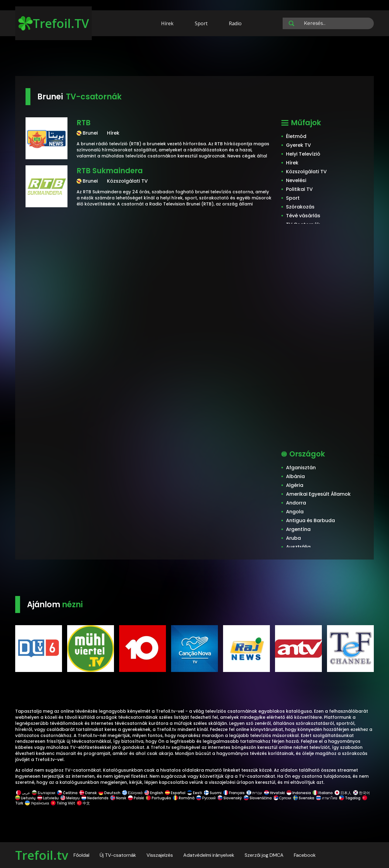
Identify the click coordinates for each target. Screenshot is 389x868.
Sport (201, 23)
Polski (136, 798)
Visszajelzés (160, 855)
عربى (23, 793)
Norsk (118, 798)
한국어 (361, 793)
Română (184, 798)
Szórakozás (300, 207)
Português (158, 798)
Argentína (298, 529)
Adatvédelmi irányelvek (209, 855)
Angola (295, 512)
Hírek (167, 23)
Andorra (296, 503)
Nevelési (296, 180)
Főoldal (81, 855)
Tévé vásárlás (303, 216)
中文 (83, 803)
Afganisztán (301, 468)
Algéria (295, 485)
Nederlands (95, 798)
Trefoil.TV (54, 23)
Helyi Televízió (303, 154)
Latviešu (48, 798)
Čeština (67, 793)
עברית (254, 793)
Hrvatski (274, 793)
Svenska (304, 798)
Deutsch (109, 793)
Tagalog (350, 798)
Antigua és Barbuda (310, 520)
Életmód (296, 136)
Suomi (213, 793)
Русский (206, 798)
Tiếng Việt (63, 803)
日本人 (343, 793)
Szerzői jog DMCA (264, 855)
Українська (37, 803)
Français (234, 793)
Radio (235, 23)
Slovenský (230, 798)
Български (44, 793)
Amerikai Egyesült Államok (318, 494)
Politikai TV (299, 189)
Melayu (70, 798)
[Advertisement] (194, 57)
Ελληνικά (132, 793)
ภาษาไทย (327, 798)
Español (175, 793)
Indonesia (299, 793)
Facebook (305, 855)
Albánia (295, 476)
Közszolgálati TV (306, 172)
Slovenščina (258, 798)
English (154, 793)
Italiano (323, 793)
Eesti (195, 793)
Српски (282, 798)
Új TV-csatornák (118, 855)
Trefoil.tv (42, 855)
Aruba (293, 538)
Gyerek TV (298, 145)
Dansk (88, 793)
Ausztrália (298, 547)
